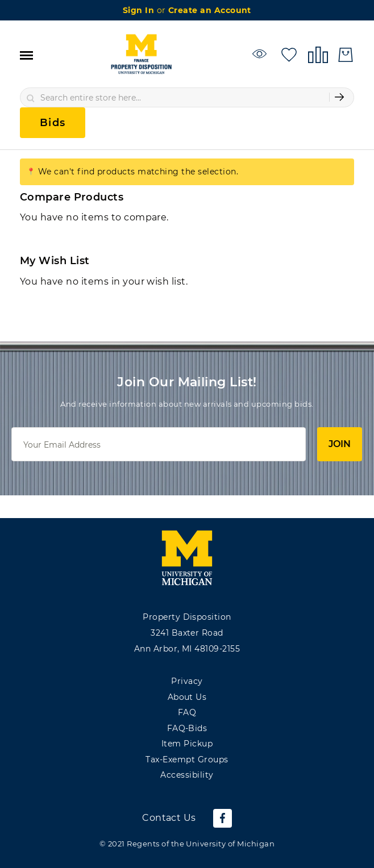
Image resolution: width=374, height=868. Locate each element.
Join (340, 444)
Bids (53, 123)
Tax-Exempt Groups (187, 759)
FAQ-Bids (187, 728)
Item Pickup (187, 744)
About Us (187, 697)
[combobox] (187, 97)
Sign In (140, 10)
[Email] (159, 444)
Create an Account (210, 10)
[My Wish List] (289, 54)
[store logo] (141, 55)
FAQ (187, 712)
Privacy (187, 681)
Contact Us (169, 818)
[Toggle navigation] (26, 55)
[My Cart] (346, 55)
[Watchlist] (261, 54)
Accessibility (187, 775)
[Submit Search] (339, 97)
